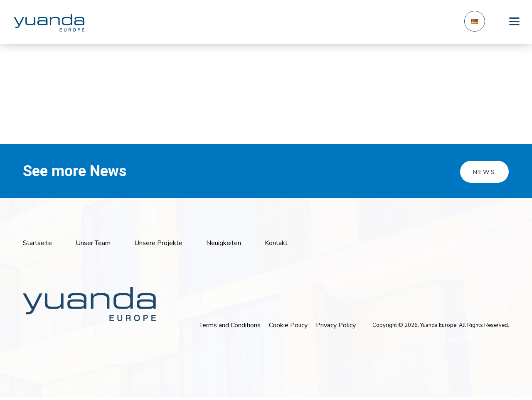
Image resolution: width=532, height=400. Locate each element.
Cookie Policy (288, 325)
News (484, 172)
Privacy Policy (336, 325)
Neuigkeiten (224, 243)
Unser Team (93, 243)
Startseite (37, 243)
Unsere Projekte (158, 243)
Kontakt (276, 243)
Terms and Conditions (230, 325)
